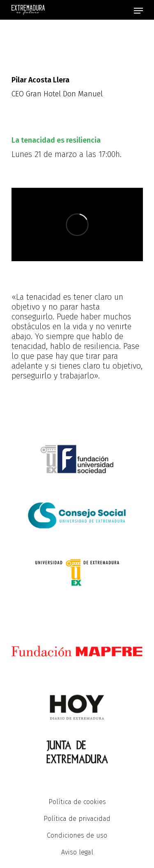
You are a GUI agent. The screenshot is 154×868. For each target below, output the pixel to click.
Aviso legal (77, 852)
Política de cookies (77, 802)
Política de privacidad (77, 819)
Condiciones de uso (77, 835)
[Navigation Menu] (138, 11)
